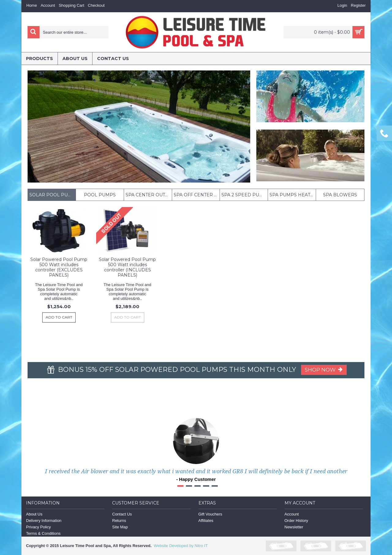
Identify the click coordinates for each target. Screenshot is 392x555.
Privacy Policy (38, 527)
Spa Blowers (340, 195)
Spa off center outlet (197, 195)
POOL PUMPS (100, 195)
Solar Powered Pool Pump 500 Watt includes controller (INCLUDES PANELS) (127, 267)
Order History (296, 521)
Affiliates (206, 521)
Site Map (120, 527)
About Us (34, 514)
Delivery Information (44, 521)
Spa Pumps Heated (293, 195)
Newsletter (294, 527)
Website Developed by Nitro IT (181, 546)
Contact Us (122, 514)
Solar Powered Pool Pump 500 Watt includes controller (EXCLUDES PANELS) (59, 267)
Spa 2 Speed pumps (245, 195)
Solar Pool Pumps (53, 195)
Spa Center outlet (149, 195)
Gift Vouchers (210, 514)
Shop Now (324, 370)
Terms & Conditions (43, 533)
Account (292, 514)
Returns (119, 521)
